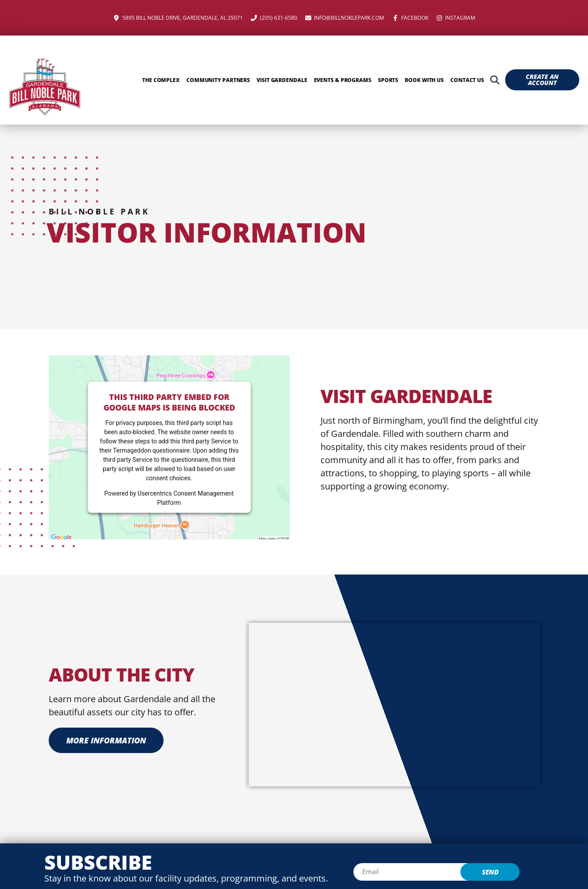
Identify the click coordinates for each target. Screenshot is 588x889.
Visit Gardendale (282, 80)
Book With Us (424, 80)
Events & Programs (343, 80)
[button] (495, 80)
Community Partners (218, 80)
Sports (388, 80)
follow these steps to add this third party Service (166, 441)
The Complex (161, 80)
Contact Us (467, 80)
